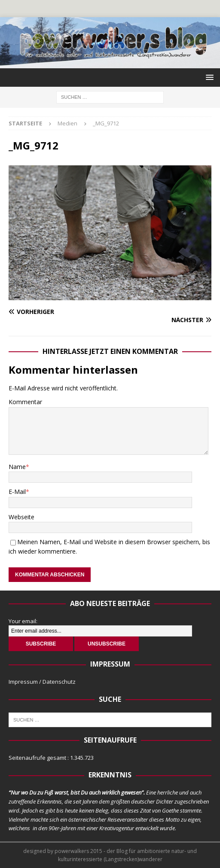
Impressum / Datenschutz (42, 682)
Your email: (23, 621)
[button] (208, 77)
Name (17, 467)
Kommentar (25, 402)
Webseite (21, 517)
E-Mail (17, 492)
